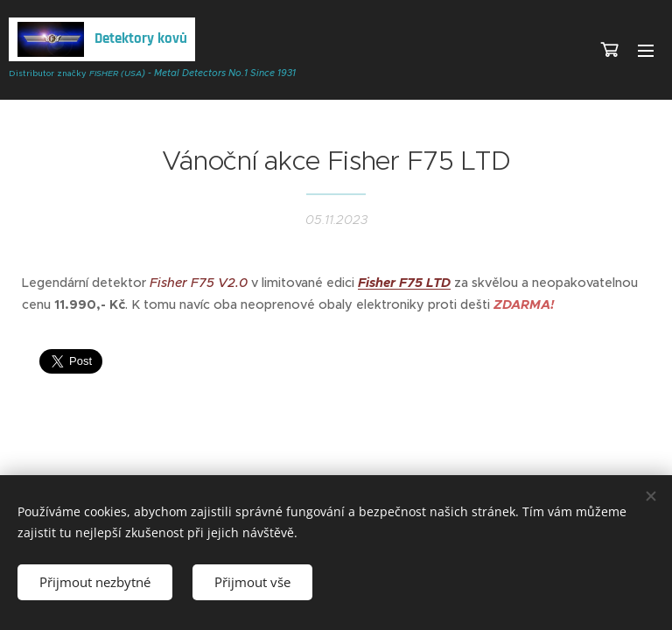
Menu (646, 51)
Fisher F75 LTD (404, 283)
